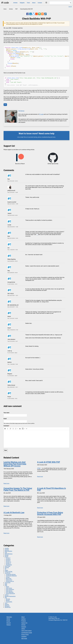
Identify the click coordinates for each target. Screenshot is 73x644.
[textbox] (36, 439)
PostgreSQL (9, 602)
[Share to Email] (42, 14)
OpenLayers (9, 580)
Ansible (7, 548)
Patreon (9, 625)
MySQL (8, 600)
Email (5, 419)
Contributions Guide (27, 633)
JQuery (8, 577)
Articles (15, 3)
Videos (23, 629)
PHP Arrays (9, 588)
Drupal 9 (8, 561)
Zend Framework (10, 594)
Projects (24, 621)
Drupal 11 (8, 563)
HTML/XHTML (9, 572)
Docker (7, 555)
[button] (45, 14)
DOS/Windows (9, 554)
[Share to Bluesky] (34, 14)
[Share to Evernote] (39, 14)
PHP (16, 9)
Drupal (6, 557)
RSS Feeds (24, 639)
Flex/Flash (8, 566)
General (7, 568)
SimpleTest (9, 565)
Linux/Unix (8, 583)
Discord (9, 623)
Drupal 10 (8, 562)
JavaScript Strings (11, 574)
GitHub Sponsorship (53, 164)
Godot (6, 570)
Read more (6, 483)
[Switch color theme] (46, 3)
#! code (5, 3)
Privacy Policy (25, 635)
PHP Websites (10, 592)
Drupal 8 (8, 559)
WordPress (8, 607)
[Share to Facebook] (28, 14)
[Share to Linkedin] (31, 14)
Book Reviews (8, 551)
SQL (6, 598)
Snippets (22, 3)
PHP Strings (9, 591)
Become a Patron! (20, 164)
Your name (6, 413)
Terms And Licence (26, 631)
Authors (23, 619)
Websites (7, 606)
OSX (6, 584)
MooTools (9, 578)
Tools (28, 3)
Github (8, 619)
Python (7, 595)
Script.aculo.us (10, 581)
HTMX (39, 468)
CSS (6, 553)
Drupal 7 (8, 558)
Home (5, 9)
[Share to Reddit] (36, 14)
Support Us (24, 623)
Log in (70, 7)
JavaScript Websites (11, 576)
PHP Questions (10, 589)
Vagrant (7, 604)
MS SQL (8, 599)
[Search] (71, 3)
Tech (6, 603)
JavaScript (8, 573)
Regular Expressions (10, 596)
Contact (40, 3)
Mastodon (9, 617)
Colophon (24, 637)
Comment (6, 426)
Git (6, 569)
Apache (7, 550)
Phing (7, 587)
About (34, 3)
